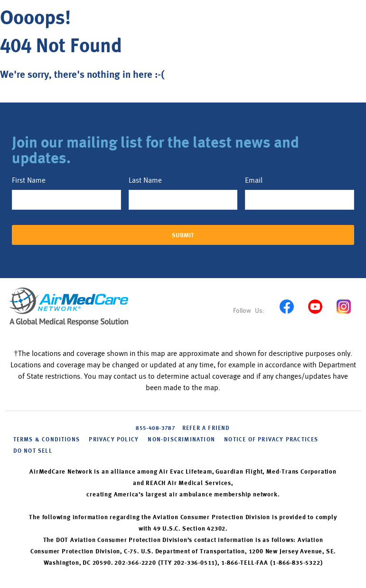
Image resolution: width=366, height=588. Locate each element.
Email (254, 180)
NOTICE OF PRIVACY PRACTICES (271, 440)
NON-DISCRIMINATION (181, 440)
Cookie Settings (82, 451)
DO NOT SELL (33, 451)
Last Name (145, 180)
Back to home (37, 98)
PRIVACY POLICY (114, 440)
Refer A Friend (206, 429)
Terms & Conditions (47, 440)
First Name (29, 180)
